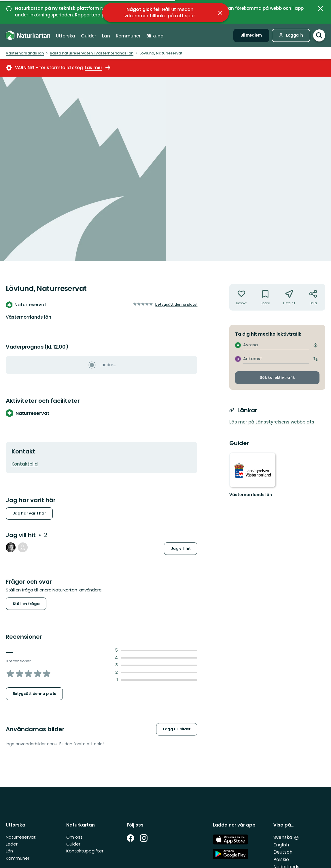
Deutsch (283, 852)
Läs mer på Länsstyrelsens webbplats (272, 422)
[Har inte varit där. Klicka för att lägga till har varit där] (241, 297)
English (281, 845)
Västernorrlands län (29, 317)
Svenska (283, 837)
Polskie (281, 860)
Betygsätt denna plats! (176, 304)
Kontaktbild (25, 464)
